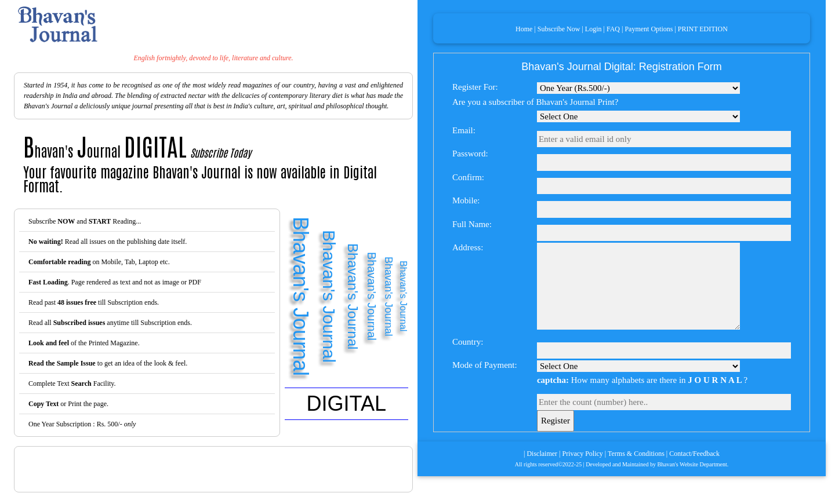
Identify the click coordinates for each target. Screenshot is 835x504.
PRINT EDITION (703, 29)
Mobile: (466, 200)
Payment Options (649, 29)
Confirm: (468, 177)
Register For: (475, 87)
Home (524, 29)
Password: (470, 154)
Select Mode (638, 88)
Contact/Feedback (694, 454)
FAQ (613, 29)
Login (593, 29)
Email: (464, 130)
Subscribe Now (559, 29)
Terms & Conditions (636, 454)
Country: (468, 342)
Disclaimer (542, 454)
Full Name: (472, 224)
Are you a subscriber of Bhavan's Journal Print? (535, 102)
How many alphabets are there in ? (642, 380)
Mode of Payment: (485, 365)
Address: (468, 247)
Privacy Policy (583, 454)
